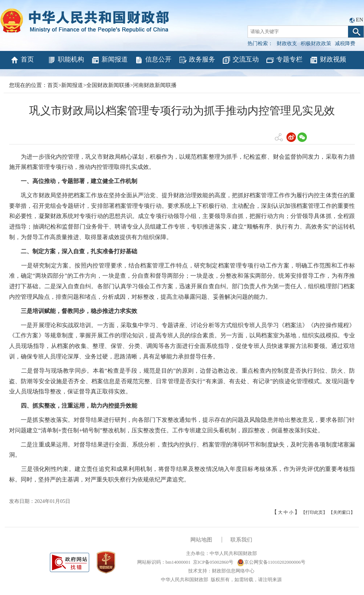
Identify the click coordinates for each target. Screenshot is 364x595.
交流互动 (240, 60)
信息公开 (153, 60)
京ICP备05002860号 (213, 562)
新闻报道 (109, 60)
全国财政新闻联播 (108, 85)
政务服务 (197, 60)
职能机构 (66, 60)
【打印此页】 (314, 512)
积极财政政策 (316, 43)
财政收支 (287, 43)
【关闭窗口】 (342, 512)
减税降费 (345, 43)
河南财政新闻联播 (155, 85)
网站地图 (201, 540)
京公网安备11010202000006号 (271, 562)
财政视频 (328, 60)
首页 (22, 60)
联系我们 (241, 540)
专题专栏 (284, 60)
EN (360, 20)
